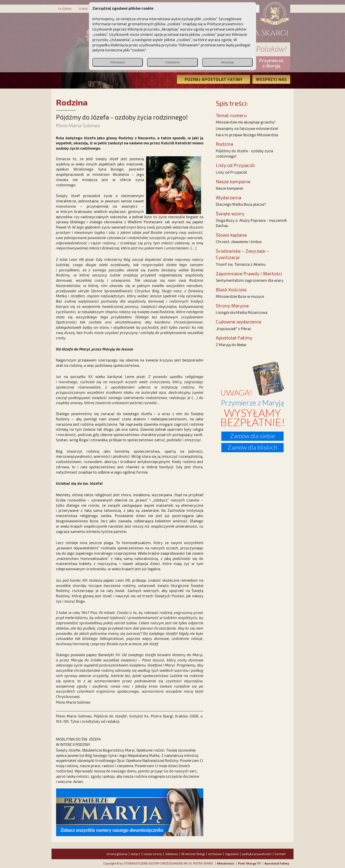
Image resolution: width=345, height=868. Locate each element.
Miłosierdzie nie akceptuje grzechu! (246, 122)
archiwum (215, 854)
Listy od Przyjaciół (231, 172)
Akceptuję (227, 62)
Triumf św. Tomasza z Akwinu (241, 264)
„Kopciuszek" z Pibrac (234, 329)
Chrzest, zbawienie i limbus (239, 242)
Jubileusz (172, 854)
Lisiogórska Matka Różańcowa (242, 312)
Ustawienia (172, 62)
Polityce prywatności (225, 24)
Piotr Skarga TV (249, 863)
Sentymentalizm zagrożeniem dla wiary (250, 280)
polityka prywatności (257, 854)
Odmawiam (118, 62)
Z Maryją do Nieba (231, 345)
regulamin (232, 854)
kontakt (280, 854)
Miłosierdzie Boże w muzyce (240, 296)
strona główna (117, 854)
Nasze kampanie (229, 188)
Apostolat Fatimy (277, 863)
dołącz (135, 854)
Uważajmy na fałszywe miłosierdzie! (247, 128)
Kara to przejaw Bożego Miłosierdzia (247, 135)
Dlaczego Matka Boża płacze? (241, 204)
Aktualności (226, 863)
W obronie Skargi (193, 854)
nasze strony (153, 854)
